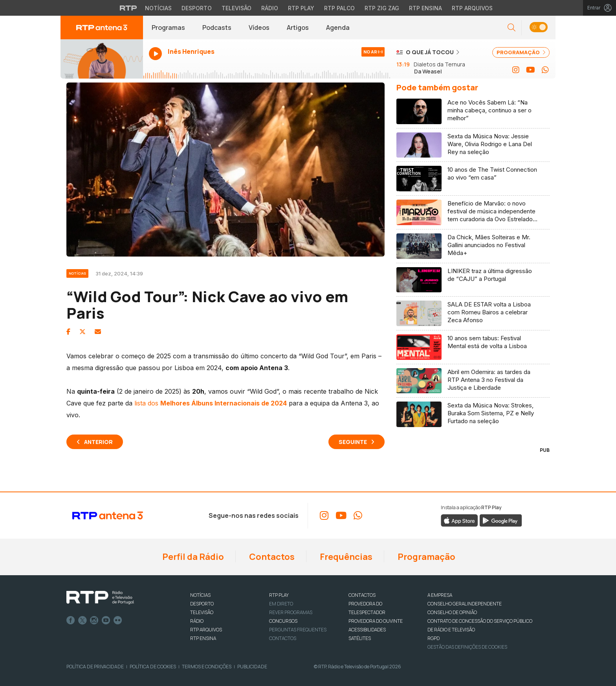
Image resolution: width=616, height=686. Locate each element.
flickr (118, 620)
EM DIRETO (281, 604)
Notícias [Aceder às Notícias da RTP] (158, 8)
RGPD (434, 638)
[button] (511, 28)
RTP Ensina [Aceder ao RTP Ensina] (425, 8)
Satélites (360, 638)
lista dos (211, 403)
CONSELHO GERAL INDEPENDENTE (465, 604)
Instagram (94, 620)
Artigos (298, 28)
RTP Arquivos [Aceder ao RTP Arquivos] (472, 8)
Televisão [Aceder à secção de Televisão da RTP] (236, 8)
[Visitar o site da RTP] (128, 8)
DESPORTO (202, 604)
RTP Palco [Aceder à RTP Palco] (339, 8)
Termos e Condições (207, 667)
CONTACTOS (362, 595)
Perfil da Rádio (192, 557)
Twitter (82, 620)
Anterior (98, 442)
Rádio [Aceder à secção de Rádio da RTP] (270, 8)
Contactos (271, 557)
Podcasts (217, 28)
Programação (426, 557)
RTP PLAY (279, 595)
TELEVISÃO (202, 612)
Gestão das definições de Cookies (467, 647)
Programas (168, 28)
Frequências (345, 557)
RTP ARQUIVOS (206, 630)
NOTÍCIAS (200, 595)
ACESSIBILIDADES (367, 630)
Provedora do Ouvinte (376, 621)
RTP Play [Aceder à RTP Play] (301, 8)
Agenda (338, 28)
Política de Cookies (153, 667)
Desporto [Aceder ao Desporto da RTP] (197, 8)
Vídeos (259, 28)
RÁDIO (197, 621)
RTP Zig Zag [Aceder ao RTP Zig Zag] (382, 8)
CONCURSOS (283, 621)
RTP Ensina (203, 638)
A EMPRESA (440, 595)
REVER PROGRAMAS (291, 612)
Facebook (71, 620)
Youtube (106, 620)
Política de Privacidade (95, 667)
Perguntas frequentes (298, 630)
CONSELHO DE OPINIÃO (452, 612)
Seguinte (353, 442)
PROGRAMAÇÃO (521, 52)
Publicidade (252, 667)
